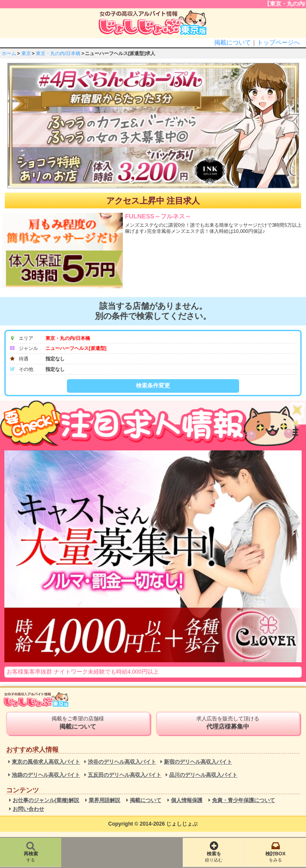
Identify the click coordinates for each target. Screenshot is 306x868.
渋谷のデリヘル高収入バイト (122, 762)
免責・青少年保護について (243, 801)
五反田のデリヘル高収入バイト (125, 775)
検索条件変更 (153, 386)
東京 (26, 53)
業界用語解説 (104, 801)
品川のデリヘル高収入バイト (203, 775)
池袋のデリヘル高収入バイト (46, 775)
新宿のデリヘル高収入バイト (198, 762)
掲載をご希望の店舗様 (78, 723)
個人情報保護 (187, 801)
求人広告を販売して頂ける (228, 723)
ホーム (9, 53)
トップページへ (278, 42)
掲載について (233, 42)
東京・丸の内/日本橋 (58, 53)
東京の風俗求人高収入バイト (46, 762)
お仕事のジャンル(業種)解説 (46, 801)
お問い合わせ (28, 809)
